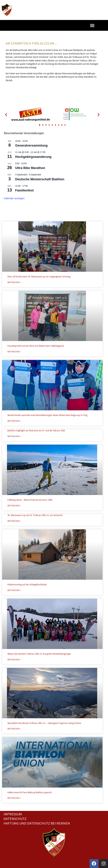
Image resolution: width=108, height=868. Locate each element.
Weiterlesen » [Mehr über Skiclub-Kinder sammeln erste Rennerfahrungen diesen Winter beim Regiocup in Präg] (14, 421)
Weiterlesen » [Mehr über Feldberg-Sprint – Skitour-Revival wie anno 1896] (14, 506)
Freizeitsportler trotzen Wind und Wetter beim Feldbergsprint (36, 346)
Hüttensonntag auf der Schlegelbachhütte (27, 585)
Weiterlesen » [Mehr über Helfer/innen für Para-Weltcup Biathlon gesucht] (14, 798)
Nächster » (72, 805)
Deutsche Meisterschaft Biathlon (40, 179)
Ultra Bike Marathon (30, 168)
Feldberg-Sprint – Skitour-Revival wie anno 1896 (30, 500)
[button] (92, 25)
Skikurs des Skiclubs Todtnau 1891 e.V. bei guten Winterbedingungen (39, 654)
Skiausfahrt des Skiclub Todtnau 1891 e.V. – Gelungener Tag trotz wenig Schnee (44, 723)
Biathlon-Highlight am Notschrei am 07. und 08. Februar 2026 (36, 431)
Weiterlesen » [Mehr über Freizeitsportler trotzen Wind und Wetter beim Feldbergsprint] (14, 352)
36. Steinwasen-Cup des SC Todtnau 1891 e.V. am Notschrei (35, 515)
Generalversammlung (31, 145)
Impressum (13, 814)
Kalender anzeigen (14, 198)
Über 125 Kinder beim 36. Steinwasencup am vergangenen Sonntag (39, 277)
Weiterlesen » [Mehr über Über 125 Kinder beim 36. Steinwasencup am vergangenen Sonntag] (14, 282)
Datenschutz (15, 819)
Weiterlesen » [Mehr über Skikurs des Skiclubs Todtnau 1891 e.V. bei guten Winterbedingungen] (14, 659)
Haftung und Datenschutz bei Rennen (37, 823)
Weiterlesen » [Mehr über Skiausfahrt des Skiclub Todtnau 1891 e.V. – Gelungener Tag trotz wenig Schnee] (14, 729)
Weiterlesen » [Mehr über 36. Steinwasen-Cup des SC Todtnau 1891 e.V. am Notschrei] (14, 521)
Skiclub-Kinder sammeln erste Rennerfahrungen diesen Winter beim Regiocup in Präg (47, 415)
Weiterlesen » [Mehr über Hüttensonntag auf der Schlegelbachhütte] (14, 590)
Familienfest (24, 190)
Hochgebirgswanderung (33, 157)
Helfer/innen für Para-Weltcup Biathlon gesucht (30, 792)
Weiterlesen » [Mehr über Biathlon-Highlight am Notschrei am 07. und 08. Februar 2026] (14, 436)
